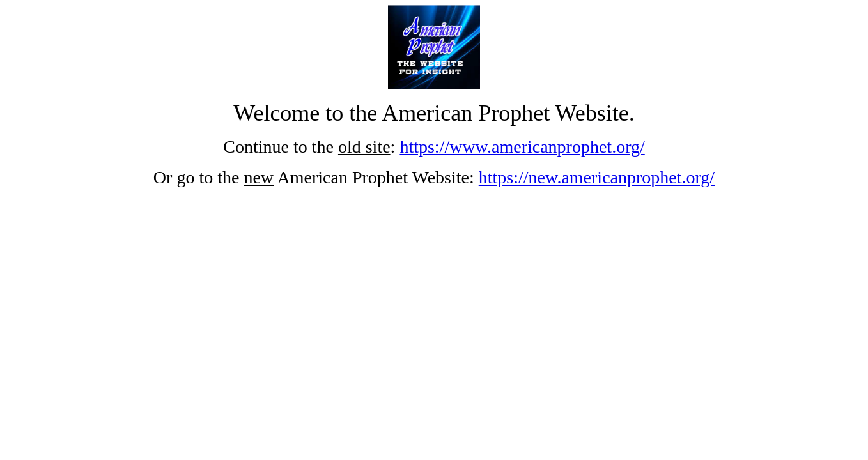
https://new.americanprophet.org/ (597, 177)
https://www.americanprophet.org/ (522, 147)
